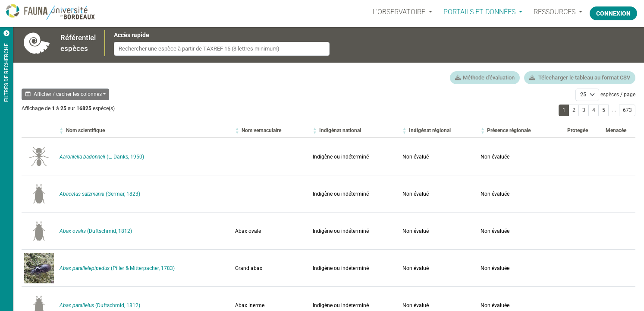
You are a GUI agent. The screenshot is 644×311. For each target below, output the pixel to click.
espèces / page (618, 95)
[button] (85, 130)
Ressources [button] (551, 12)
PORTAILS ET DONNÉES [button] (476, 12)
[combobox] (222, 49)
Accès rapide (132, 35)
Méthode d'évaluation (485, 78)
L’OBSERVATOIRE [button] (395, 12)
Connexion (613, 12)
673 (627, 110)
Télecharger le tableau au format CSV (580, 78)
